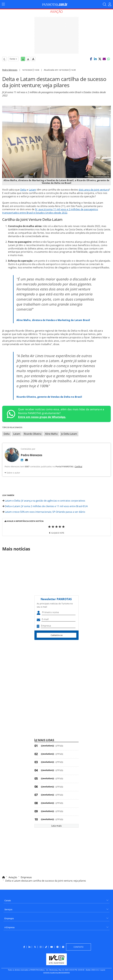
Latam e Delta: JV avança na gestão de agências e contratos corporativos (44, 501)
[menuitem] (56, 899)
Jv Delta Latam (69, 434)
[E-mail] (26, 460)
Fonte (13, 59)
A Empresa (9, 927)
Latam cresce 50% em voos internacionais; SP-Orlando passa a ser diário (44, 512)
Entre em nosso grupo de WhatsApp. (42, 417)
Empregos (9, 918)
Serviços (8, 909)
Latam (33, 190)
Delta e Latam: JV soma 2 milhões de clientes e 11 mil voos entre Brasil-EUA (45, 506)
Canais (8, 901)
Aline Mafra (51, 434)
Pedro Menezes (10, 70)
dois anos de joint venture (94, 190)
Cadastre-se (57, 635)
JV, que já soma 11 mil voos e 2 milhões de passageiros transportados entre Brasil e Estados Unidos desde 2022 (50, 211)
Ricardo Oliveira (33, 434)
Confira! (78, 466)
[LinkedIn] (22, 460)
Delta (23, 190)
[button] (91, 59)
